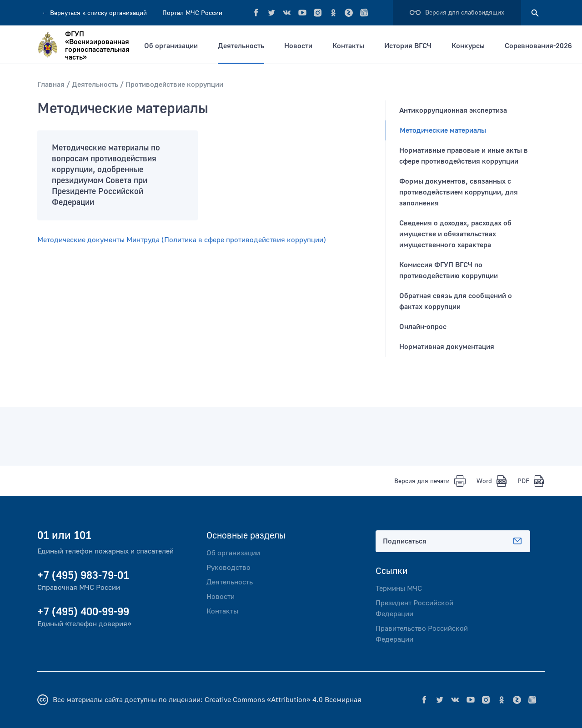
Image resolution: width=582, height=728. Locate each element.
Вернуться (94, 13)
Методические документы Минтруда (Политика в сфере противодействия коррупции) (182, 240)
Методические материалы (443, 130)
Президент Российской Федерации (414, 608)
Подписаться (453, 541)
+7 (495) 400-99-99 (83, 612)
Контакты (348, 46)
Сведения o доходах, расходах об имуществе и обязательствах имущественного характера (455, 234)
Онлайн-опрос (423, 327)
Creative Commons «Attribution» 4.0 (264, 700)
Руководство (228, 568)
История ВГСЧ (408, 46)
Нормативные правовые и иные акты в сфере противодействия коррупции (464, 156)
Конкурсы (468, 46)
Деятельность (241, 46)
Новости (298, 46)
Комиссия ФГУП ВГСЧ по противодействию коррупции (449, 270)
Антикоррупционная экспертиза (453, 110)
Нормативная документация (447, 347)
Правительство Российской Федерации (422, 634)
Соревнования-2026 (538, 46)
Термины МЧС (399, 588)
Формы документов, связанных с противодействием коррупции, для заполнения (459, 192)
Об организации (171, 46)
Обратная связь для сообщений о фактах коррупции (456, 301)
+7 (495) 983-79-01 (83, 576)
